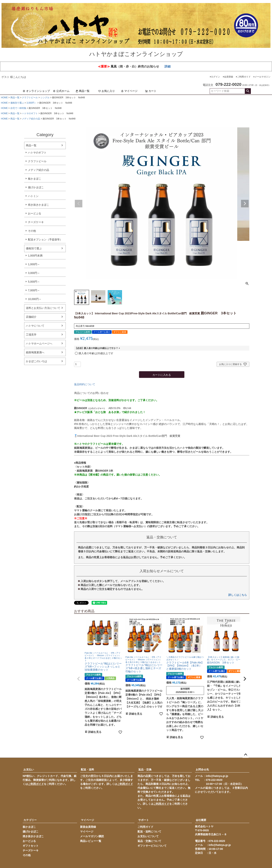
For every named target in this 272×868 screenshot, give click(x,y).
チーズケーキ (36, 222)
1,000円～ (34, 264)
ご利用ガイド (244, 77)
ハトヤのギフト (30, 113)
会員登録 (229, 77)
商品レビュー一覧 (91, 841)
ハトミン (33, 196)
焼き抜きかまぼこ (39, 205)
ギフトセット (31, 846)
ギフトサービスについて (152, 846)
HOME (4, 98)
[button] (79, 679)
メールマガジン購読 (92, 836)
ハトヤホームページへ (39, 343)
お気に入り (107, 91)
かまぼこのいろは (36, 361)
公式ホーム (61, 91)
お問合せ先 (202, 770)
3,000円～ (32, 103)
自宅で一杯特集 (18, 108)
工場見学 (31, 335)
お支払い (29, 770)
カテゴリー (30, 820)
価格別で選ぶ (17, 103)
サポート (144, 820)
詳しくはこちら (238, 595)
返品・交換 (145, 770)
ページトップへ (246, 755)
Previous (79, 204)
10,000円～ (35, 299)
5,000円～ (34, 282)
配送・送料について (149, 832)
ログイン (216, 77)
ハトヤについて (35, 326)
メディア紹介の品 (31, 119)
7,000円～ (34, 290)
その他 (32, 231)
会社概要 (201, 820)
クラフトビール (30, 98)
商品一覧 (83, 91)
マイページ (129, 91)
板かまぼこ (35, 179)
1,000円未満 (35, 256)
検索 (248, 91)
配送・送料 (87, 770)
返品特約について (85, 384)
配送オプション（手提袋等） (45, 239)
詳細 (168, 66)
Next (245, 204)
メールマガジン (263, 77)
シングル (45, 98)
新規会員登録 (88, 827)
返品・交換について (149, 841)
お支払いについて (148, 836)
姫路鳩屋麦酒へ (35, 352)
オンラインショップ (36, 91)
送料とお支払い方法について (43, 308)
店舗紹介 (31, 317)
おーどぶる (35, 213)
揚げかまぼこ (36, 187)
